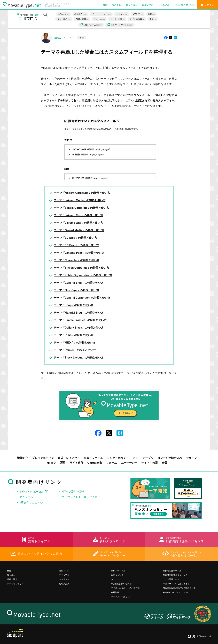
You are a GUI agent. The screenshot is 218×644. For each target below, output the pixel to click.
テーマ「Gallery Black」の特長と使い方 (79, 328)
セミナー (115, 579)
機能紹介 (80, 14)
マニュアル (164, 5)
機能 (105, 5)
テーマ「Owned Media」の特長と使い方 (79, 230)
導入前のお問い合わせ (121, 584)
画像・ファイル (93, 458)
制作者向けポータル (33, 492)
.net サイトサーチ (120, 25)
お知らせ (64, 14)
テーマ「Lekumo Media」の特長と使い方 (80, 200)
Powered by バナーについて (176, 592)
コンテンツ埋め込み (170, 458)
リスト (134, 458)
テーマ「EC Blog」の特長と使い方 (75, 238)
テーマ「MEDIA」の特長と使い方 (75, 343)
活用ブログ (148, 5)
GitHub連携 (82, 19)
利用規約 (115, 592)
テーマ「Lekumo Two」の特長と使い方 (78, 215)
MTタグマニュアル (31, 503)
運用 (151, 14)
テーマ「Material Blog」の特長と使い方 (79, 313)
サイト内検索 (137, 19)
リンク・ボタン (116, 458)
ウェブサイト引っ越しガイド (80, 497)
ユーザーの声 (117, 19)
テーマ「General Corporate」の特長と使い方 (82, 298)
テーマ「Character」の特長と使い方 (77, 260)
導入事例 (116, 5)
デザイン (122, 14)
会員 (153, 19)
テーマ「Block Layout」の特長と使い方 (79, 358)
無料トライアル (118, 571)
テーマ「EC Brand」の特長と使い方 (76, 245)
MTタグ (138, 14)
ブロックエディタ (101, 14)
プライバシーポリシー (121, 597)
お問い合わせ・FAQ (185, 5)
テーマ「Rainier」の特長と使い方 (75, 350)
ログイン (208, 5)
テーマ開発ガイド (171, 579)
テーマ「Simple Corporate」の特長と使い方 (81, 208)
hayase (58, 38)
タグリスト (64, 579)
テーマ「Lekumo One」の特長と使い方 (78, 223)
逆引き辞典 (64, 584)
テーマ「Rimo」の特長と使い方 (74, 335)
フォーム (99, 19)
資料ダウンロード (119, 575)
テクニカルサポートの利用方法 (125, 588)
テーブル (148, 458)
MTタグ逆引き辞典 (73, 492)
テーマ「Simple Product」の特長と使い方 (80, 320)
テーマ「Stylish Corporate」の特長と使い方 (81, 268)
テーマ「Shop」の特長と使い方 (74, 305)
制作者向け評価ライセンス (175, 575)
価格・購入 (132, 5)
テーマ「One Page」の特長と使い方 (76, 290)
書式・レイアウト (69, 458)
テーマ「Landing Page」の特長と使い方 (79, 253)
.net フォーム (91, 25)
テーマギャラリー (15, 584)
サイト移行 (64, 19)
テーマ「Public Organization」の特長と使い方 (83, 275)
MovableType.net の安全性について (179, 588)
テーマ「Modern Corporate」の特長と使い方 (82, 193)
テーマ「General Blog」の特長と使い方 (79, 283)
